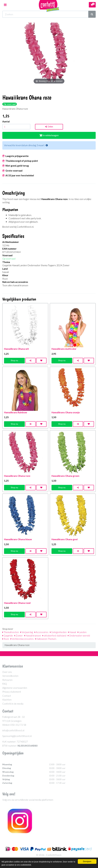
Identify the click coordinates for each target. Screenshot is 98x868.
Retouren (7, 680)
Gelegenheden (58, 632)
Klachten (7, 700)
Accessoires (41, 632)
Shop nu (14, 360)
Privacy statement (12, 692)
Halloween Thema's (46, 639)
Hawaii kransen (33, 636)
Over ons (7, 672)
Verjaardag (27, 632)
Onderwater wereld (79, 636)
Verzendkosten (10, 676)
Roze (6, 639)
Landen (82, 632)
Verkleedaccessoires (22, 639)
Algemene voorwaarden (15, 688)
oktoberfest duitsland (54, 636)
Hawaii (72, 632)
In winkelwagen (49, 135)
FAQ (5, 684)
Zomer (19, 636)
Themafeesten (11, 632)
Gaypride (8, 636)
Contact (7, 696)
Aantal (6, 121)
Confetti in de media (13, 704)
